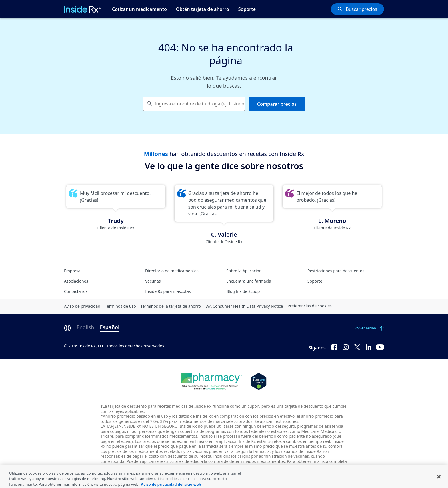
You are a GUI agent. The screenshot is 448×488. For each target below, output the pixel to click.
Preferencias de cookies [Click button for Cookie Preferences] (310, 306)
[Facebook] (334, 347)
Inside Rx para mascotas (168, 291)
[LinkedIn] (369, 347)
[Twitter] (357, 347)
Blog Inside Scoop (243, 291)
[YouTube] (380, 347)
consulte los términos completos (213, 466)
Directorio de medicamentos (172, 271)
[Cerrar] (439, 480)
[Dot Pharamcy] (212, 381)
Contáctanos (76, 291)
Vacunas (153, 281)
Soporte (247, 9)
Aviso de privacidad (82, 306)
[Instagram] (346, 347)
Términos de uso (120, 306)
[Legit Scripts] (259, 381)
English (85, 327)
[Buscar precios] (357, 9)
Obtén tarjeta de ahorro (203, 9)
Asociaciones (76, 281)
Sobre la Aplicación (244, 271)
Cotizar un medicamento (139, 9)
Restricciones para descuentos (336, 271)
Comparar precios (277, 104)
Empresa (72, 271)
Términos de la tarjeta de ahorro (171, 306)
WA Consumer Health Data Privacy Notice (244, 306)
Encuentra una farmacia (249, 281)
